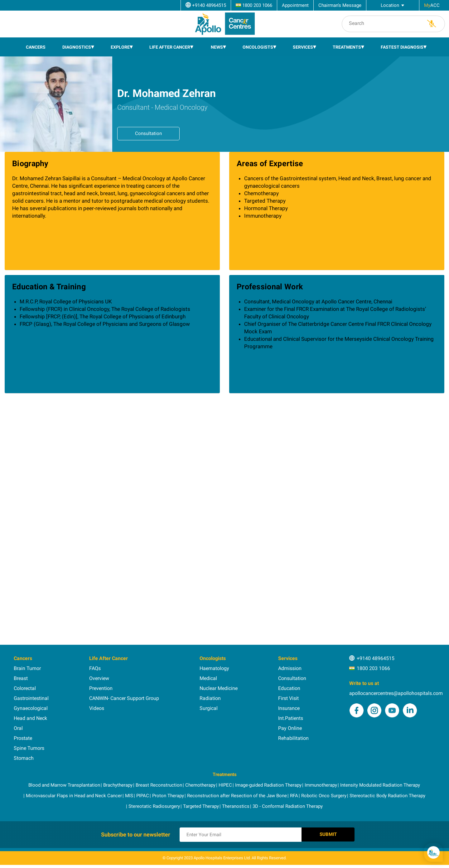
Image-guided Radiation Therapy (268, 785)
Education (289, 688)
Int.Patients (291, 718)
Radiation (210, 698)
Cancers (36, 47)
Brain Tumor (27, 668)
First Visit (288, 698)
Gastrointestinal (31, 698)
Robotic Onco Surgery (324, 796)
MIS (129, 796)
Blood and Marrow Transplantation (64, 785)
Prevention (101, 688)
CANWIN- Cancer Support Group (124, 698)
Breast (21, 678)
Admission (290, 668)
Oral (18, 728)
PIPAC (143, 796)
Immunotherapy (321, 785)
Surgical (209, 708)
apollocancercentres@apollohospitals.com (396, 693)
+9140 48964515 (376, 658)
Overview (99, 678)
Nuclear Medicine (219, 688)
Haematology (214, 668)
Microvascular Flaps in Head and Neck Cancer (74, 796)
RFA (294, 796)
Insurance (289, 708)
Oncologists (258, 47)
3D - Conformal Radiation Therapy (288, 806)
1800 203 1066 (373, 668)
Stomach (24, 758)
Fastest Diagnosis (402, 47)
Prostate (23, 738)
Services (303, 47)
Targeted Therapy (201, 806)
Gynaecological (31, 708)
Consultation (148, 133)
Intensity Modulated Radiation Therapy (380, 785)
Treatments (347, 47)
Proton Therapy (168, 796)
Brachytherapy (118, 785)
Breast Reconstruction (159, 785)
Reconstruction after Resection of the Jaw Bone (237, 796)
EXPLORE (120, 47)
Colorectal (25, 688)
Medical (208, 678)
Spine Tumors (29, 748)
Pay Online (290, 728)
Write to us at (364, 683)
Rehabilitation (293, 738)
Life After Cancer (170, 47)
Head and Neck (30, 718)
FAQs (95, 668)
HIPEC (225, 785)
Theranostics (236, 806)
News (217, 47)
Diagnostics (77, 47)
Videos (97, 708)
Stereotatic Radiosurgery (154, 806)
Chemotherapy (200, 785)
